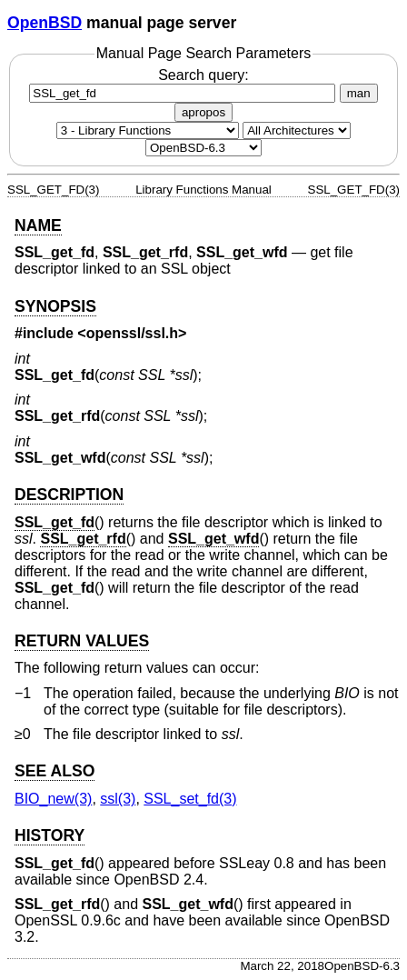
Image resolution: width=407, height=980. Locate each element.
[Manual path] (203, 148)
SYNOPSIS (55, 306)
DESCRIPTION (69, 495)
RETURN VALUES (82, 641)
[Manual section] (148, 130)
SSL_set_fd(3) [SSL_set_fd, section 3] (190, 799)
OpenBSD (45, 23)
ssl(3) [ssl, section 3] (118, 799)
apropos (203, 112)
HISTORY (50, 835)
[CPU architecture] (297, 130)
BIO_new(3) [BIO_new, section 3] (53, 799)
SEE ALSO (55, 771)
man (359, 93)
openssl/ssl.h (132, 333)
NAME (38, 225)
